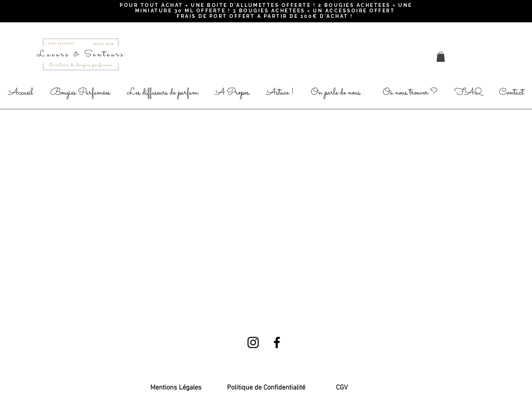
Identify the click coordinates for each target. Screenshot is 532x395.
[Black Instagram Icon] (253, 342)
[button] (441, 57)
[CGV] (342, 388)
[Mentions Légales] (176, 388)
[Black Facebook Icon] (277, 342)
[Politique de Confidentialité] (266, 388)
